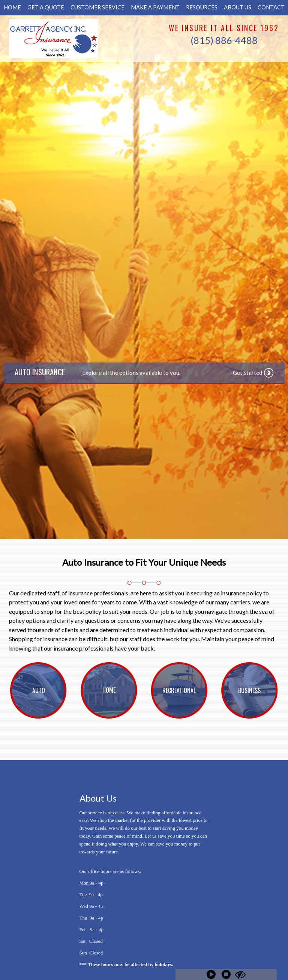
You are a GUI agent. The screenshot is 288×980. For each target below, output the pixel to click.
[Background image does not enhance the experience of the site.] (39, 690)
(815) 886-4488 (224, 40)
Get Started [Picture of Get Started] (247, 373)
